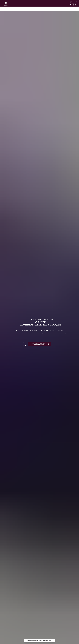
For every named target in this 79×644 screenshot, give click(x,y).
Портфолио (38, 9)
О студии (50, 9)
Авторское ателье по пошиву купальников (21, 4)
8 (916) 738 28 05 (73, 2)
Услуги (44, 9)
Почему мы (30, 9)
